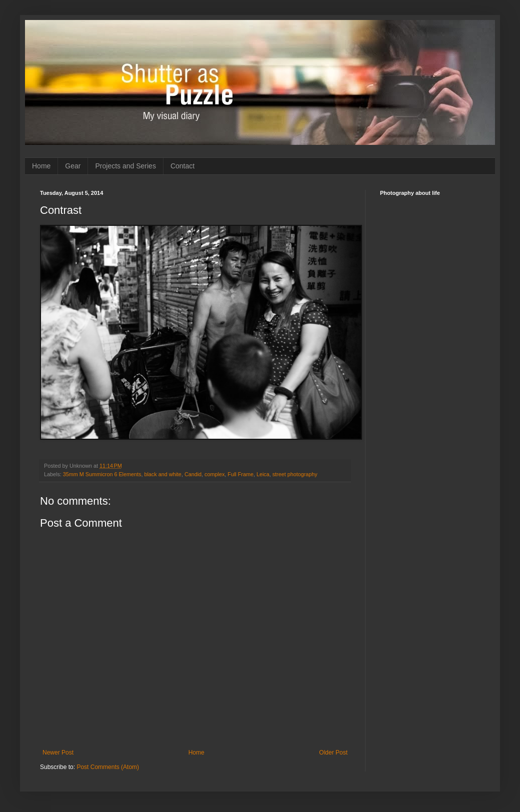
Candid (193, 474)
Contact (182, 166)
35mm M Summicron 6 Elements (102, 474)
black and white (162, 474)
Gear (73, 166)
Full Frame (240, 474)
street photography (295, 474)
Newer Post (58, 753)
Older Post (333, 753)
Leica (263, 474)
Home (41, 166)
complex (214, 474)
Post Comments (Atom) (108, 767)
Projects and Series (125, 166)
